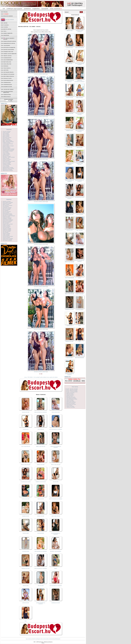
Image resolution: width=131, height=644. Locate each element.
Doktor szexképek (6, 147)
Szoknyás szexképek (7, 226)
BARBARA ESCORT (56, 603)
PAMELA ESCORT (41, 465)
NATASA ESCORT (26, 412)
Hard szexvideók (69, 396)
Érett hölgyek (7, 62)
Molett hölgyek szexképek (8, 202)
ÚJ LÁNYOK (6, 25)
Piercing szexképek (6, 210)
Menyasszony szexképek (7, 169)
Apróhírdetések (27, 9)
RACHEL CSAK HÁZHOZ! (56, 551)
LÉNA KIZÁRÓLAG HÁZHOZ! (41, 568)
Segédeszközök (7, 58)
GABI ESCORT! (70, 358)
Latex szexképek (6, 165)
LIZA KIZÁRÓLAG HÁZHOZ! (56, 586)
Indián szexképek (6, 158)
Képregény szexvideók (71, 397)
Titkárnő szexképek (6, 233)
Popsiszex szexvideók (70, 403)
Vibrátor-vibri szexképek (7, 239)
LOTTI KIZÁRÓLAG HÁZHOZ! (56, 429)
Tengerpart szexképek (7, 229)
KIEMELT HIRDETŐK (8, 33)
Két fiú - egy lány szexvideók (72, 390)
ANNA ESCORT (70, 48)
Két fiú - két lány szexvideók (72, 391)
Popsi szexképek (6, 213)
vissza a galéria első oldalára (52, 377)
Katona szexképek (6, 160)
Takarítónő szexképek (7, 228)
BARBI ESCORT (26, 516)
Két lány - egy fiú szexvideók (72, 392)
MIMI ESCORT (70, 31)
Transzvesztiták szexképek (8, 236)
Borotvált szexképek (7, 140)
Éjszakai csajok (7, 78)
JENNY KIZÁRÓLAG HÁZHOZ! (56, 499)
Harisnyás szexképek (7, 156)
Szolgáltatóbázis (36, 9)
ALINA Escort (26, 429)
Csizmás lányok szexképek (8, 144)
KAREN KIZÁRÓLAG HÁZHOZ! (41, 603)
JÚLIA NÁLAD (41, 429)
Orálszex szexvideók (70, 401)
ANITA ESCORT (26, 603)
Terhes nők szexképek (7, 230)
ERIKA (56, 568)
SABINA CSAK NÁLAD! (41, 482)
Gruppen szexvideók (70, 395)
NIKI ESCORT (41, 586)
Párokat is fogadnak (9, 74)
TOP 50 (5, 31)
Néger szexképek (6, 204)
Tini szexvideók (69, 405)
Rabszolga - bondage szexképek (9, 216)
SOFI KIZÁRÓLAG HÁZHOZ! (41, 551)
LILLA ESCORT (41, 533)
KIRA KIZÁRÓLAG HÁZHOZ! (41, 412)
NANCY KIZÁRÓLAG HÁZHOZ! (80, 64)
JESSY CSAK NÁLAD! (56, 465)
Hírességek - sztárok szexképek (9, 157)
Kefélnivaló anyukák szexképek (9, 161)
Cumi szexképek (6, 145)
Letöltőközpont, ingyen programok (14, 9)
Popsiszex (6, 66)
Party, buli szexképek (7, 209)
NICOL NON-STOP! (56, 412)
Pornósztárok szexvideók (71, 404)
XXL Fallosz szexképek (7, 240)
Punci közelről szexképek (8, 215)
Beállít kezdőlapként (36, 639)
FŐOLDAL (5, 12)
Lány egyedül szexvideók (71, 398)
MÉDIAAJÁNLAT (7, 97)
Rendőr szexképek (6, 217)
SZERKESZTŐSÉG (7, 95)
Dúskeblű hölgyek (8, 52)
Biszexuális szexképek (7, 138)
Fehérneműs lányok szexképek (9, 149)
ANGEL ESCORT (41, 516)
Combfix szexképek (7, 143)
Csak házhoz (7, 45)
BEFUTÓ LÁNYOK (7, 29)
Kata (26, 621)
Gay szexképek (6, 152)
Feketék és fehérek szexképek (8, 150)
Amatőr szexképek (6, 132)
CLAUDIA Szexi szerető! (26, 482)
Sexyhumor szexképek (7, 219)
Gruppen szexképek (6, 154)
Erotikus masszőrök (9, 50)
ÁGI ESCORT (56, 482)
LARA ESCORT (41, 499)
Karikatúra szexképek (7, 159)
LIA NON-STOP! (26, 551)
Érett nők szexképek (7, 148)
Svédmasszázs (7, 82)
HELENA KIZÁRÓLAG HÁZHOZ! (80, 261)
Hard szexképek (6, 155)
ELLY (80, 325)
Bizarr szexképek (6, 139)
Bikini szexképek (6, 137)
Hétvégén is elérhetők (9, 47)
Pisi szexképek (6, 211)
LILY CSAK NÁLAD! (26, 446)
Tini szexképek (6, 232)
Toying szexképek (6, 235)
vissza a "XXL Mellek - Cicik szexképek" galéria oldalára (35, 377)
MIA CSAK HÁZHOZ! (80, 358)
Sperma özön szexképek (7, 221)
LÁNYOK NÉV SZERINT (8, 89)
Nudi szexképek (6, 206)
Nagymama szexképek (7, 203)
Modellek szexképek (7, 201)
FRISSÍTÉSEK (6, 35)
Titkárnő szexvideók (70, 406)
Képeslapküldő (45, 9)
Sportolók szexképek (7, 222)
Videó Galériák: (75, 387)
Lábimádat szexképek (7, 164)
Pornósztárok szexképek (7, 214)
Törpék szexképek (6, 234)
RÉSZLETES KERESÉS (8, 16)
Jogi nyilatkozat (29, 639)
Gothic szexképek (6, 153)
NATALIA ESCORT (26, 499)
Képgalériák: (9, 129)
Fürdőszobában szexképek (8, 151)
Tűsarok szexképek (6, 237)
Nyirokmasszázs (8, 85)
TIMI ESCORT (26, 586)
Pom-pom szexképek (7, 212)
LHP (4, 9)
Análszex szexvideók (70, 393)
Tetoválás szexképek (7, 231)
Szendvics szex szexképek (8, 224)
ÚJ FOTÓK (5, 27)
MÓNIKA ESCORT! (26, 568)
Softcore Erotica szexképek (8, 220)
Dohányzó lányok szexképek (8, 146)
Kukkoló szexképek (6, 163)
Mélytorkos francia (9, 76)
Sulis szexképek (6, 223)
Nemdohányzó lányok (9, 43)
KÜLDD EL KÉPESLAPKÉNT (40, 74)
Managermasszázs (8, 80)
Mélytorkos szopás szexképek (8, 168)
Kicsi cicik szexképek (7, 162)
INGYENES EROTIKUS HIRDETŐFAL (8, 92)
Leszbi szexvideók (70, 400)
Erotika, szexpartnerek (55, 9)
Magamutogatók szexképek (8, 167)
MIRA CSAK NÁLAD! (41, 446)
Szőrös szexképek (6, 227)
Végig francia (7, 68)
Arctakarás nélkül (8, 72)
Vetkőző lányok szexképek (8, 238)
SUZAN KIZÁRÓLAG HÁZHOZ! (56, 534)
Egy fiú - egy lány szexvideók (72, 389)
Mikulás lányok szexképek (8, 170)
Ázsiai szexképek (6, 136)
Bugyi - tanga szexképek (7, 141)
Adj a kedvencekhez (45, 639)
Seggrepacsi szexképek (7, 218)
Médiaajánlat (58, 639)
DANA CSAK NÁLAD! (26, 465)
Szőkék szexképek (6, 225)
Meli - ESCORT (80, 230)
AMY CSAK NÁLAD (56, 516)
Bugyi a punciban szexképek (8, 142)
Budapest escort (8, 87)
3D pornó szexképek (7, 131)
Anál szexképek (6, 133)
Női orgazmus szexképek (7, 205)
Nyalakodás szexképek (7, 208)
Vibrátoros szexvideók (71, 407)
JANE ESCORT (26, 533)
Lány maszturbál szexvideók (72, 399)
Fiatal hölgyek (7, 64)
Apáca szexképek (6, 134)
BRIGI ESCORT (80, 98)
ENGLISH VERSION (10, 20)
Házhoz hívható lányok (10, 41)
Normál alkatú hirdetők (10, 54)
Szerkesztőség (52, 639)
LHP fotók (6, 70)
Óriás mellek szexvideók (71, 402)
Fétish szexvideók (70, 394)
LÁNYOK (5, 23)
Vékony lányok (7, 56)
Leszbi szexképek (6, 166)
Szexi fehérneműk (8, 60)
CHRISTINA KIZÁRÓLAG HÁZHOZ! (56, 447)
